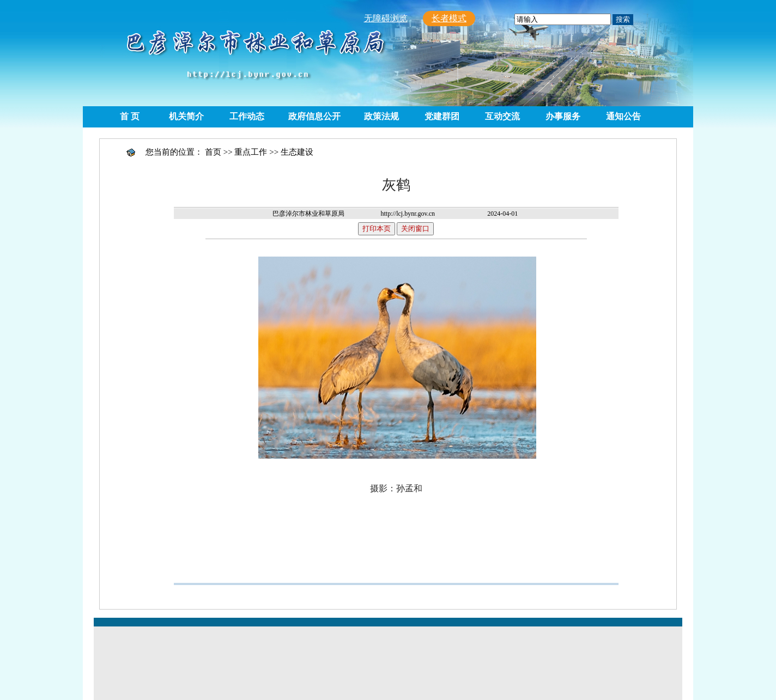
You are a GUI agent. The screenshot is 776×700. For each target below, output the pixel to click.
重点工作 (251, 152)
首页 (213, 152)
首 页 (130, 116)
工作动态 (247, 116)
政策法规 (381, 116)
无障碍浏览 (386, 18)
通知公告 (623, 116)
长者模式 (449, 18)
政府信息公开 (314, 116)
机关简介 (186, 116)
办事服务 (563, 116)
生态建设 (297, 152)
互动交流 (502, 116)
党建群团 (442, 116)
